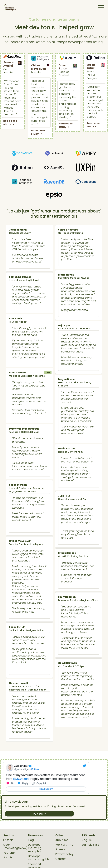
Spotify (8, 858)
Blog (31, 840)
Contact (61, 859)
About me (62, 840)
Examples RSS (90, 845)
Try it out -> (39, 814)
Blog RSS (87, 840)
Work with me (64, 845)
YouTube (9, 853)
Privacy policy (64, 854)
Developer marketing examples (35, 848)
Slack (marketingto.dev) (15, 846)
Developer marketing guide (39, 858)
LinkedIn (8, 840)
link (48, 373)
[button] (101, 7)
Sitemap (61, 850)
